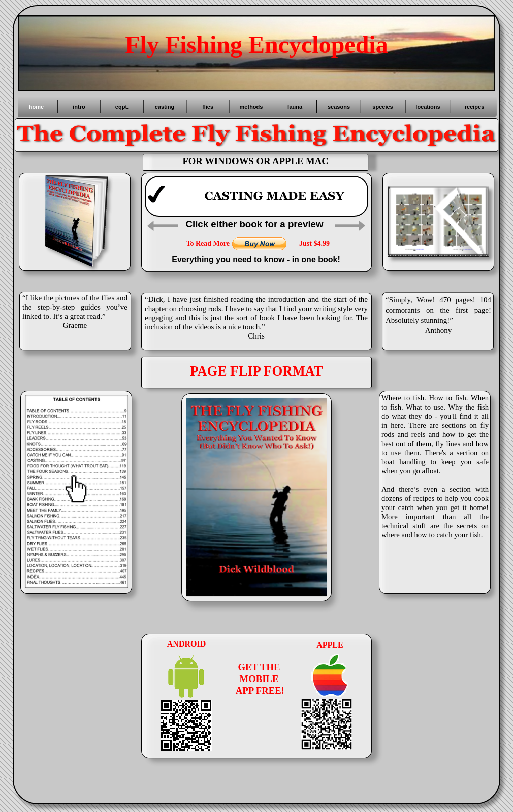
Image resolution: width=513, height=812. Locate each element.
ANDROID (186, 644)
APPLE (330, 645)
